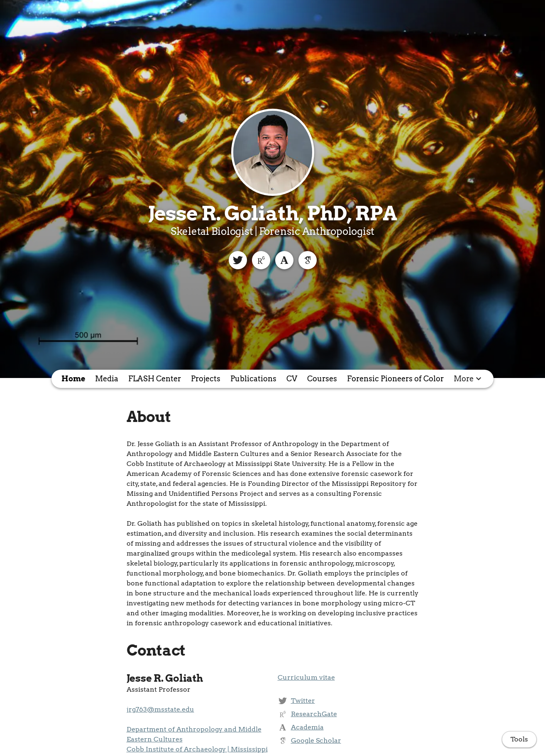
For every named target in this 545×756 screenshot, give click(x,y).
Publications (253, 379)
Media (107, 379)
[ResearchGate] (261, 260)
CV (292, 379)
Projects (206, 379)
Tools (519, 739)
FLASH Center (155, 379)
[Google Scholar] (308, 260)
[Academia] (284, 260)
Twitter (303, 701)
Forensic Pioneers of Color (395, 379)
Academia (307, 727)
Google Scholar (316, 740)
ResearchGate (314, 714)
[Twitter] (238, 260)
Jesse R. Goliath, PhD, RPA (272, 213)
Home (73, 379)
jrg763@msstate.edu (160, 709)
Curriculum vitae (306, 677)
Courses (322, 379)
